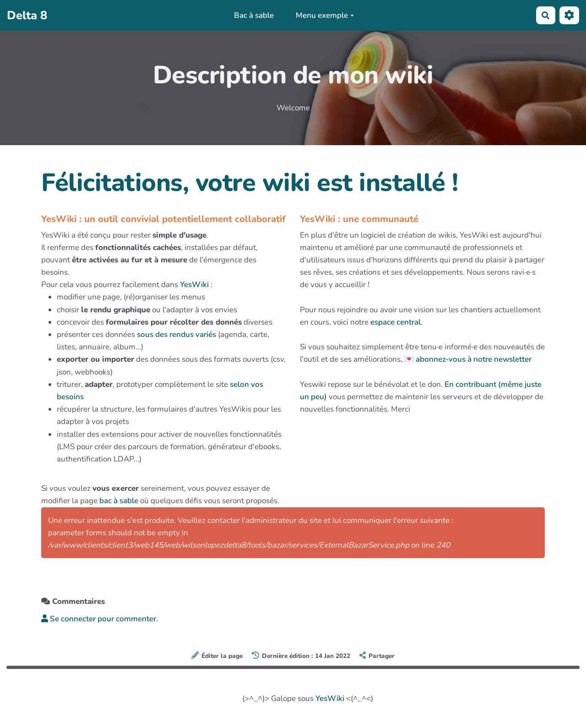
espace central (396, 322)
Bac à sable (254, 15)
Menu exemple (325, 15)
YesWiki (194, 285)
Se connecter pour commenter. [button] (100, 619)
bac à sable (119, 501)
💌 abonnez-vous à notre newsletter (468, 359)
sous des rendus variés (176, 334)
